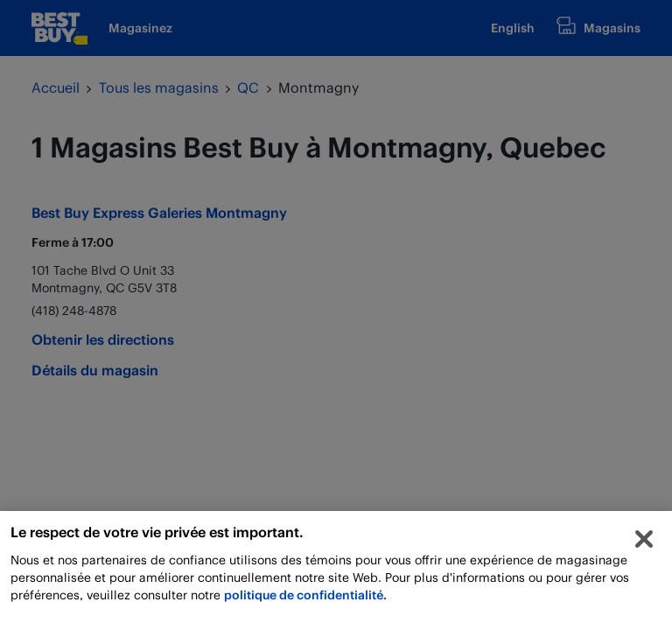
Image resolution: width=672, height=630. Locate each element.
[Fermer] (644, 543)
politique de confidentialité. (305, 599)
